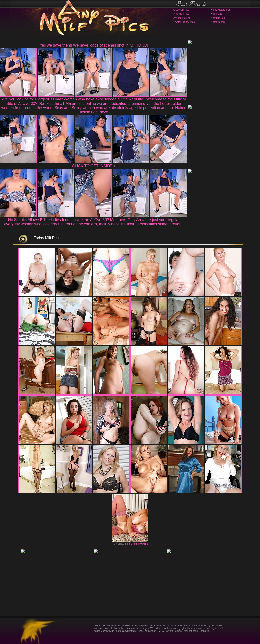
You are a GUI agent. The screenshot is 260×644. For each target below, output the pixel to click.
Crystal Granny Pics (184, 22)
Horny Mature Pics (221, 10)
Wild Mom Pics (181, 14)
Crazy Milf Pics (181, 10)
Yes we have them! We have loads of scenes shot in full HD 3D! (94, 45)
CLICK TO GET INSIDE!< (94, 166)
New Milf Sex (218, 18)
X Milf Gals (216, 14)
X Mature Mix (218, 22)
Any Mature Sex (182, 18)
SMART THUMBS (139, 544)
